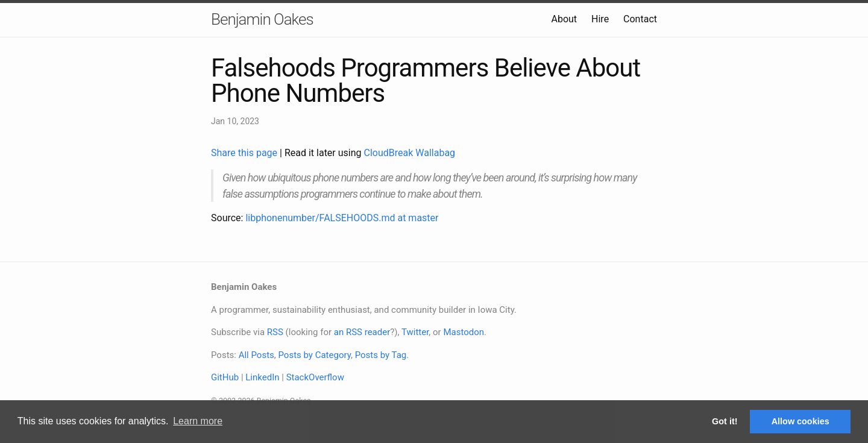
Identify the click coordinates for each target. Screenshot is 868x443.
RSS (275, 332)
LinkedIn (262, 377)
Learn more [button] (198, 421)
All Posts (256, 355)
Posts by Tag (381, 355)
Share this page (245, 153)
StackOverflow (315, 377)
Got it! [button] (725, 421)
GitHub (225, 377)
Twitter (415, 332)
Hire (600, 19)
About (564, 19)
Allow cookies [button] (800, 421)
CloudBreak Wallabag (410, 153)
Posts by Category (314, 355)
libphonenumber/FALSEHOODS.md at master (342, 218)
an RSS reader (362, 332)
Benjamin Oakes (262, 19)
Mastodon (464, 332)
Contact (640, 19)
